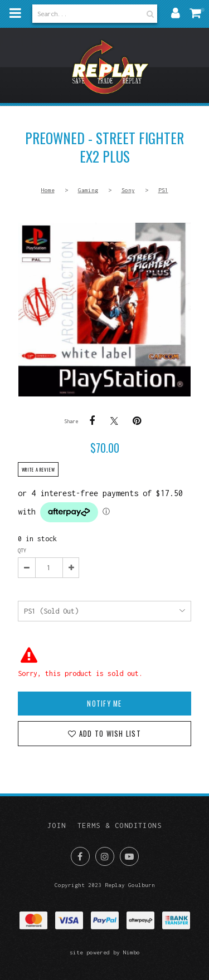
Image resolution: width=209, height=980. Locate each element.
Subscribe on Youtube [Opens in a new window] (129, 856)
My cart (203, 9)
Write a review (38, 469)
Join (57, 825)
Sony (128, 190)
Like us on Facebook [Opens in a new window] (80, 856)
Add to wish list (108, 734)
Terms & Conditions (120, 825)
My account (176, 13)
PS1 (163, 190)
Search (149, 14)
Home (48, 190)
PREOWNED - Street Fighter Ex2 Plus (105, 310)
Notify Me (104, 704)
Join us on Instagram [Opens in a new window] (105, 856)
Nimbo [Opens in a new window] (132, 952)
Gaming (88, 190)
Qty (22, 550)
